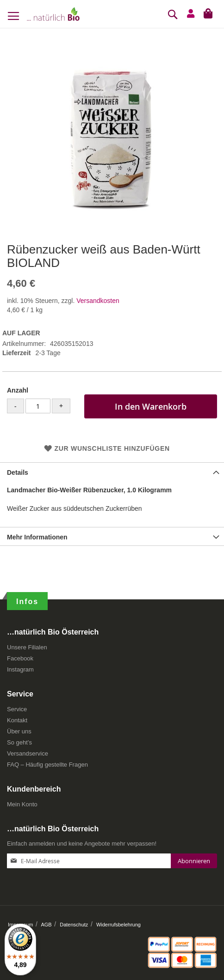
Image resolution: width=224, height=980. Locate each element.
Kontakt (17, 720)
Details (18, 472)
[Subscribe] (194, 861)
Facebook (20, 658)
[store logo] (53, 14)
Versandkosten (98, 301)
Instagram (20, 669)
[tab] (112, 472)
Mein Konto (22, 804)
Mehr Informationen (37, 537)
